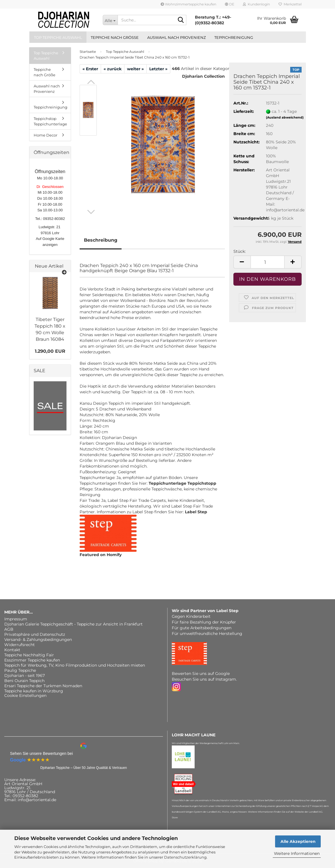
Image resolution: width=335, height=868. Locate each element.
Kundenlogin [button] (256, 4)
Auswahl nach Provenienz (176, 37)
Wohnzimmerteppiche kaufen (188, 4)
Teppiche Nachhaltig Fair (29, 655)
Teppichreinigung (234, 37)
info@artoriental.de (37, 800)
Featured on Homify (101, 555)
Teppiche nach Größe (115, 37)
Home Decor (46, 135)
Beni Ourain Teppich (24, 681)
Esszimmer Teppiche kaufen (32, 660)
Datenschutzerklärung (185, 857)
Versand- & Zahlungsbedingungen (38, 640)
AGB (9, 629)
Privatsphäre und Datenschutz (35, 634)
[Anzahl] (268, 262)
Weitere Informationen (297, 853)
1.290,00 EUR (50, 351)
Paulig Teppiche (20, 670)
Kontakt (12, 650)
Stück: (240, 251)
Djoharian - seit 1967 (25, 675)
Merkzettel (290, 4)
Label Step (196, 512)
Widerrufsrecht (20, 645)
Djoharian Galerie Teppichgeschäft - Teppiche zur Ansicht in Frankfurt (73, 624)
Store (175, 817)
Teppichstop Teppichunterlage (50, 121)
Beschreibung (101, 240)
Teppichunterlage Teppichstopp (182, 483)
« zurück (113, 69)
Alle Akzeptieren (298, 841)
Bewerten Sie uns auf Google (201, 673)
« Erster (90, 69)
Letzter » (158, 69)
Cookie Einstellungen (25, 695)
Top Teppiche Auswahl (58, 37)
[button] (230, 4)
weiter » (135, 69)
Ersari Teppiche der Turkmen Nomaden (43, 686)
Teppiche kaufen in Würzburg (34, 691)
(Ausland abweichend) (285, 117)
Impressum (16, 619)
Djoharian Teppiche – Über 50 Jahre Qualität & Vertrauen (83, 768)
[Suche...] (110, 20)
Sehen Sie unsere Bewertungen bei (41, 753)
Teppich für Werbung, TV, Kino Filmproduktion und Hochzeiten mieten (75, 665)
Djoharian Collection (203, 76)
